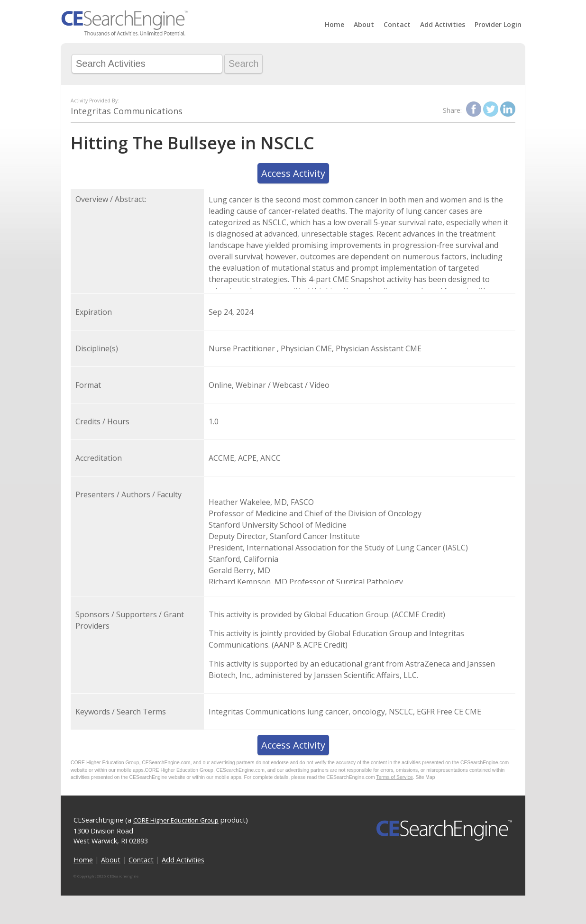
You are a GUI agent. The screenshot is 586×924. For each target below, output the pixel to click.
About (364, 24)
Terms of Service (394, 777)
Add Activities (443, 24)
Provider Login (498, 24)
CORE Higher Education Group (176, 820)
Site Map (426, 777)
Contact (397, 24)
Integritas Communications (127, 111)
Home (334, 24)
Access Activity (293, 173)
